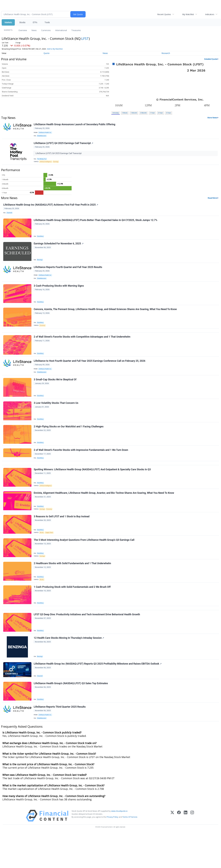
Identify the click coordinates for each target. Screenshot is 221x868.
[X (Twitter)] (172, 851)
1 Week (125, 113)
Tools (47, 22)
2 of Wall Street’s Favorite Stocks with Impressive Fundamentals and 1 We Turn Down (81, 469)
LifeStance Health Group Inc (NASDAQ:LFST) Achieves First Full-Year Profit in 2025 (51, 209)
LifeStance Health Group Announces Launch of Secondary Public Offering (75, 125)
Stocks (22, 22)
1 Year (152, 113)
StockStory (41, 241)
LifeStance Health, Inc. (46, 133)
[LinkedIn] (186, 851)
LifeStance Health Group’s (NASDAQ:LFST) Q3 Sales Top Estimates (71, 716)
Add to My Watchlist (55, 49)
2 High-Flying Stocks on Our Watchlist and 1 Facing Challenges (69, 444)
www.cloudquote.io (119, 847)
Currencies (46, 30)
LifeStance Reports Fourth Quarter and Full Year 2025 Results (68, 275)
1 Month (134, 113)
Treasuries (76, 30)
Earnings (58, 164)
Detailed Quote (211, 59)
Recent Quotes (164, 14)
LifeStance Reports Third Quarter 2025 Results (60, 741)
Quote (47, 53)
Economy (43, 336)
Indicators (210, 14)
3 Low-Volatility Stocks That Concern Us (56, 420)
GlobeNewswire (42, 137)
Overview (23, 30)
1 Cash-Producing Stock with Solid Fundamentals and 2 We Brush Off (73, 614)
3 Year (160, 113)
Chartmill (10, 217)
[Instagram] (192, 851)
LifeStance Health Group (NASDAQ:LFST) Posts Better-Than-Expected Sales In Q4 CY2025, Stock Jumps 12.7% (96, 225)
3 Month (143, 113)
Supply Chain (50, 556)
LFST (85, 38)
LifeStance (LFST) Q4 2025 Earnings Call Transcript (64, 145)
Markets (8, 22)
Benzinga (41, 266)
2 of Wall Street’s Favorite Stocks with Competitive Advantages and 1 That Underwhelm (82, 350)
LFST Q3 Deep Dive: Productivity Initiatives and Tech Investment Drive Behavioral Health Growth (87, 644)
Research (166, 53)
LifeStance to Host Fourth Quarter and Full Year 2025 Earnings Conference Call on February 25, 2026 (90, 375)
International (61, 30)
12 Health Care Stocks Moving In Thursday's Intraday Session (69, 669)
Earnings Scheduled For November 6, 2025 (59, 250)
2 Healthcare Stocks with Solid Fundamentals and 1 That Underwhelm (73, 590)
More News (212, 118)
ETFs (35, 22)
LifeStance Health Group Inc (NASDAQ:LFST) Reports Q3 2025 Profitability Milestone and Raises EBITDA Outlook (98, 696)
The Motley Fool (43, 161)
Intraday (116, 113)
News (34, 30)
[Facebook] (179, 851)
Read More (212, 201)
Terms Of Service (130, 853)
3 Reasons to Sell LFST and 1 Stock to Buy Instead (62, 540)
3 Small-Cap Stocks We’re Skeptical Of (55, 395)
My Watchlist (188, 14)
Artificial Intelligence (47, 164)
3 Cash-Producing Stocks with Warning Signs (59, 295)
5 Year (169, 113)
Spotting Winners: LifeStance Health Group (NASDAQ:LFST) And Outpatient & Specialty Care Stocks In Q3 (93, 491)
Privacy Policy (112, 853)
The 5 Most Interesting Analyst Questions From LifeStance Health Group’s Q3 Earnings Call (84, 565)
